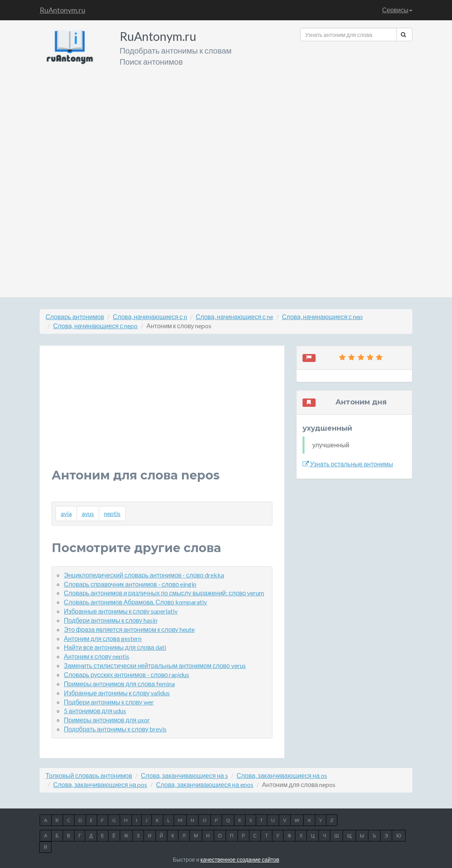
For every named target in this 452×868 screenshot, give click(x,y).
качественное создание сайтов (240, 859)
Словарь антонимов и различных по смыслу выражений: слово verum (164, 593)
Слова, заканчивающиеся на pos (100, 784)
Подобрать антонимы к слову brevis (115, 729)
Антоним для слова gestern (103, 638)
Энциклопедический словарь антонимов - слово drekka (144, 575)
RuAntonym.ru (62, 10)
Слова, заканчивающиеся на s (184, 775)
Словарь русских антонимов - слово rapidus (126, 675)
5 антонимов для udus (95, 711)
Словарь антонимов (75, 317)
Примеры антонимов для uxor (107, 720)
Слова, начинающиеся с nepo (95, 326)
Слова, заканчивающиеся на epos (204, 784)
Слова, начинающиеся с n (150, 317)
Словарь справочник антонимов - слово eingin (130, 584)
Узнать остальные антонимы (348, 464)
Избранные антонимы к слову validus (117, 693)
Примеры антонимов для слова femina (119, 684)
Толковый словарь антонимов (89, 775)
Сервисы (397, 10)
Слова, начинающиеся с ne (235, 317)
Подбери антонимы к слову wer (109, 702)
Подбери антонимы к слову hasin (111, 620)
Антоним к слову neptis (97, 656)
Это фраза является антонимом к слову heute (129, 629)
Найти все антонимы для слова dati (115, 647)
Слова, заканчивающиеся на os (282, 775)
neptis (112, 513)
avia (66, 513)
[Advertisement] (356, 166)
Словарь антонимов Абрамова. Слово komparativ (135, 602)
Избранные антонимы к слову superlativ (121, 611)
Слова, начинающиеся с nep (322, 317)
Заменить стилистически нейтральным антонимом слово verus (155, 665)
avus (88, 513)
